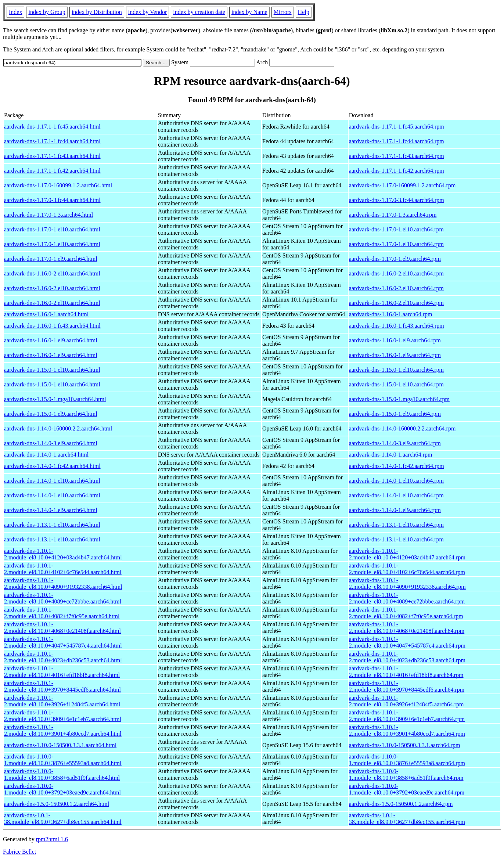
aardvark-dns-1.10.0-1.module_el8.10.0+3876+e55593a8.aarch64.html (63, 760)
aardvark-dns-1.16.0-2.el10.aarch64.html (52, 273)
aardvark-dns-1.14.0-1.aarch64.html (46, 455)
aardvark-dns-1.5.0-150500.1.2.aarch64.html (57, 804)
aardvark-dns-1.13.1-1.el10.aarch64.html (52, 525)
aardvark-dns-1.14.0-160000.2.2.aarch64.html (58, 428)
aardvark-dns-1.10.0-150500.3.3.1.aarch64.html (60, 745)
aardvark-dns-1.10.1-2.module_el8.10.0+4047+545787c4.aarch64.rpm (407, 642)
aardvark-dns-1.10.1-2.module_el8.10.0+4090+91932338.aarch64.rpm (407, 583)
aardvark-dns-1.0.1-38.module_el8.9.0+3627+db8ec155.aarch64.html (63, 819)
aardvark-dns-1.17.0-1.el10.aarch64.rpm (396, 229)
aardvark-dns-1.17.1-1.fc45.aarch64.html (52, 127)
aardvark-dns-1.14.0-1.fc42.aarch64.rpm (397, 466)
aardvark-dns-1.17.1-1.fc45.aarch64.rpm (397, 127)
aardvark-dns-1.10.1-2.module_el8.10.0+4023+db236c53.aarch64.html (63, 657)
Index (15, 12)
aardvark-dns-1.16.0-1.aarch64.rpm (391, 314)
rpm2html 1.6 (52, 839)
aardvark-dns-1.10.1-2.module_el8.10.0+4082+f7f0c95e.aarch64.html (62, 613)
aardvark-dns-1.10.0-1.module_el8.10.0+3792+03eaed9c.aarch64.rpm (407, 789)
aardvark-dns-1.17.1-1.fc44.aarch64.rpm (397, 141)
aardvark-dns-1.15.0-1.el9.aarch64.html (51, 414)
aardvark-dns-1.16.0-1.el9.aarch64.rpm (395, 340)
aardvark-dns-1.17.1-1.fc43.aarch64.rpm (397, 156)
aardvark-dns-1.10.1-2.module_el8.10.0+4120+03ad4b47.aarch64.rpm (407, 554)
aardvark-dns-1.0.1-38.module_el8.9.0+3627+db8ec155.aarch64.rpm (407, 819)
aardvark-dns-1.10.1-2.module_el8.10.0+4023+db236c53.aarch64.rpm (407, 657)
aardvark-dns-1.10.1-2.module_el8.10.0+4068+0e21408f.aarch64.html (62, 628)
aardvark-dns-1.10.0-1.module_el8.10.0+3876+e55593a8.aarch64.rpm (407, 760)
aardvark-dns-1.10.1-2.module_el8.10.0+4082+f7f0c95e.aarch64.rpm (406, 613)
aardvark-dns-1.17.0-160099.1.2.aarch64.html (58, 185)
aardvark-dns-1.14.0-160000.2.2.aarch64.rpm (402, 428)
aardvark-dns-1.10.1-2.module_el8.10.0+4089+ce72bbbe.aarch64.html (63, 598)
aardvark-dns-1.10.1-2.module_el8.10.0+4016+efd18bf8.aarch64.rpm (406, 672)
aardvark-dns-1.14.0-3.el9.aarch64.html (51, 443)
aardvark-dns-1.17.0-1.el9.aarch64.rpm (395, 259)
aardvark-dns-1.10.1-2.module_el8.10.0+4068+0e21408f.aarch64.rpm (407, 628)
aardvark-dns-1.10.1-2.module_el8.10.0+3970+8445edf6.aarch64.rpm (407, 686)
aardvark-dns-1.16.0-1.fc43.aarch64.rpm (397, 326)
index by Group (47, 12)
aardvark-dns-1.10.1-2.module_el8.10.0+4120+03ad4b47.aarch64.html (63, 554)
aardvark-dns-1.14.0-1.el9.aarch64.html (51, 510)
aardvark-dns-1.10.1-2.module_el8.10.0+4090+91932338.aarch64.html (63, 583)
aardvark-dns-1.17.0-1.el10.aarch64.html (52, 229)
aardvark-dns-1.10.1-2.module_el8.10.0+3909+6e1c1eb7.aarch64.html (63, 716)
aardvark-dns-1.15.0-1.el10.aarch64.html (52, 370)
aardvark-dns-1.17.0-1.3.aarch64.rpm (393, 215)
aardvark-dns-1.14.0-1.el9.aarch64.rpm (395, 510)
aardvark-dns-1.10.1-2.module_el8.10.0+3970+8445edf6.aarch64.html (62, 686)
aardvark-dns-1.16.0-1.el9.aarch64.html (51, 340)
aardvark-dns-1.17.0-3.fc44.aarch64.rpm (397, 200)
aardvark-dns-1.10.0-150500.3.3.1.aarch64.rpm (405, 745)
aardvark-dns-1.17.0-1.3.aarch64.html (48, 215)
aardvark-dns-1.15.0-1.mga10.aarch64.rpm (399, 399)
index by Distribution (97, 12)
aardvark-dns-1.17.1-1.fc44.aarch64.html (52, 141)
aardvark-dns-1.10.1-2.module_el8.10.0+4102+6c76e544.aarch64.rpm (407, 569)
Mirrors (283, 12)
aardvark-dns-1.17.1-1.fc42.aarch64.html (52, 171)
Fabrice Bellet (19, 852)
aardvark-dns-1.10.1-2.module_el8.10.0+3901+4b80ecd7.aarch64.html (63, 730)
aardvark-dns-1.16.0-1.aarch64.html (46, 314)
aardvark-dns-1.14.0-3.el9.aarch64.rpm (395, 443)
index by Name (249, 12)
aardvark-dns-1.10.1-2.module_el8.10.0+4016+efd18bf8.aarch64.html (62, 672)
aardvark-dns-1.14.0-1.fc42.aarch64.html (52, 466)
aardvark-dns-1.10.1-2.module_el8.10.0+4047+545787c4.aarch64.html (63, 642)
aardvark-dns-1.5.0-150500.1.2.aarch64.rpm (401, 804)
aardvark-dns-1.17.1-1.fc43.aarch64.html (52, 156)
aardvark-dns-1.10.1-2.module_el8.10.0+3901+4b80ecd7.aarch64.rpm (407, 730)
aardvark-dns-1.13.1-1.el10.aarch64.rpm (396, 525)
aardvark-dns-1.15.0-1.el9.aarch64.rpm (395, 414)
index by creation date (199, 12)
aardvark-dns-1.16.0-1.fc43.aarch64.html (52, 326)
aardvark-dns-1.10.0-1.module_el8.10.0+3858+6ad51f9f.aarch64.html (62, 774)
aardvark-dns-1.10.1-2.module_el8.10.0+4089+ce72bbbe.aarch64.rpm (407, 598)
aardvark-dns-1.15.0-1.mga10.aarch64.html (55, 399)
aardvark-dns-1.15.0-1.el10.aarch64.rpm (396, 370)
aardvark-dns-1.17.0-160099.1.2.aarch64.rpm (402, 185)
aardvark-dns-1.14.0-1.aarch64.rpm (391, 455)
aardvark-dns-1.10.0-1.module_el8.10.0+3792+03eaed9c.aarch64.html (62, 789)
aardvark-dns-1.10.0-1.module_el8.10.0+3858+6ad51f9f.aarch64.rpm (406, 774)
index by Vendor (147, 12)
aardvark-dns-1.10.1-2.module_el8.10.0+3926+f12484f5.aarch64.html (62, 701)
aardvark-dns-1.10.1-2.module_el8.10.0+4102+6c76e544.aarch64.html (63, 569)
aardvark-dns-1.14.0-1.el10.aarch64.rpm (396, 481)
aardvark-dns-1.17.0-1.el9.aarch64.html (51, 259)
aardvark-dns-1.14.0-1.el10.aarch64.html (52, 481)
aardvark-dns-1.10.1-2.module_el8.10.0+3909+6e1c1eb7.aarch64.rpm (407, 716)
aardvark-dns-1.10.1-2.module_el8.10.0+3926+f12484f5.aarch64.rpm (406, 701)
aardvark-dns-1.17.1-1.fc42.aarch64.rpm (397, 171)
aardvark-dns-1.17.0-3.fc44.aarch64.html (52, 200)
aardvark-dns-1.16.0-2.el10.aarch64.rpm (396, 273)
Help (304, 12)
